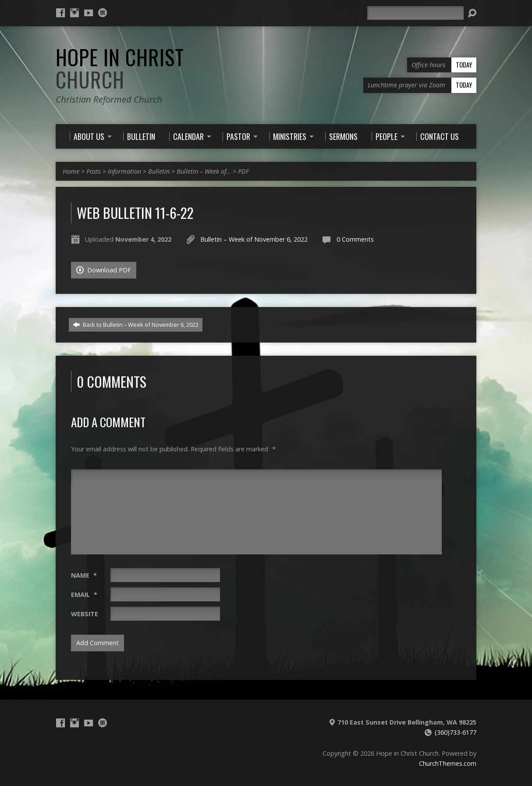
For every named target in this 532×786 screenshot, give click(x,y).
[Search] (415, 13)
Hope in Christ (120, 68)
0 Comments (355, 239)
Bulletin (159, 171)
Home (71, 171)
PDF (243, 171)
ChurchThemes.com (448, 763)
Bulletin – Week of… (204, 171)
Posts (94, 171)
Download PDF (104, 270)
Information (124, 171)
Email (84, 595)
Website (85, 614)
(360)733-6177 (456, 732)
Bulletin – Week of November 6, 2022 (254, 239)
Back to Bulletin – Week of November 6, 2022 (136, 325)
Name (84, 575)
